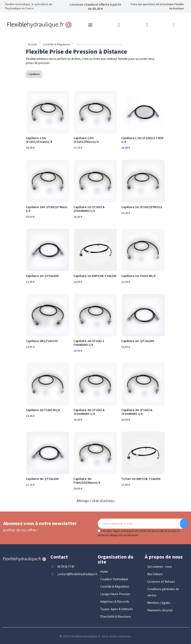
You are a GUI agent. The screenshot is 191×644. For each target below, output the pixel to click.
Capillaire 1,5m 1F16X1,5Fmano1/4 (39, 140)
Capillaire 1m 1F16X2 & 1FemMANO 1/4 (89, 209)
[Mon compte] (147, 25)
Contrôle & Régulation (57, 44)
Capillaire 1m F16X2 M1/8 (138, 276)
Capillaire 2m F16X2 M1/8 (43, 410)
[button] (174, 25)
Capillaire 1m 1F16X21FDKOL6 (142, 207)
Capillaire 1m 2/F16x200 (42, 276)
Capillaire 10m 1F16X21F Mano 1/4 (47, 209)
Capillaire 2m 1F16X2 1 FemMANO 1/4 (89, 343)
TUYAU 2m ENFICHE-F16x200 (141, 479)
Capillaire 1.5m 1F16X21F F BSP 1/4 (142, 140)
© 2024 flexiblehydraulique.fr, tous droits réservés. (95, 636)
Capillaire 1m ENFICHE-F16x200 (95, 276)
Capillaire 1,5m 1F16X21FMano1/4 (86, 140)
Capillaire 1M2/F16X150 (42, 341)
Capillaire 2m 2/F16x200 (138, 341)
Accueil (32, 44)
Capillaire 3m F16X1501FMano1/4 (87, 481)
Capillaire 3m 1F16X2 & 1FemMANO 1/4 (89, 412)
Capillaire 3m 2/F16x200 (42, 479)
